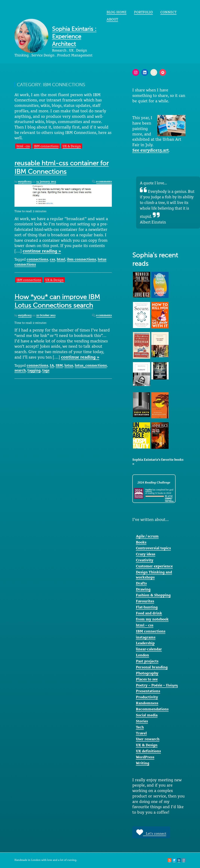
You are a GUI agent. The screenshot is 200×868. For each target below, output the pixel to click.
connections (37, 259)
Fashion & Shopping (153, 595)
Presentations (148, 691)
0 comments (104, 182)
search (20, 370)
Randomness (147, 703)
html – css (145, 625)
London (142, 655)
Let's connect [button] (151, 832)
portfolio (143, 12)
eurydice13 (25, 182)
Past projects (147, 661)
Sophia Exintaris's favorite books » (158, 462)
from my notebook (152, 619)
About (112, 19)
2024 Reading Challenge (154, 482)
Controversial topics (153, 548)
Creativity (145, 560)
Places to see (147, 679)
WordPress (145, 757)
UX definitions (148, 751)
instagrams (146, 637)
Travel (141, 733)
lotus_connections (91, 365)
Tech (140, 727)
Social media (147, 715)
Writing (143, 763)
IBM (59, 365)
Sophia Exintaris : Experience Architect (74, 36)
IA (52, 365)
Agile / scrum (147, 536)
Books (141, 542)
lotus (69, 365)
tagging (34, 370)
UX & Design (72, 146)
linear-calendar (149, 649)
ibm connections (81, 259)
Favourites (145, 601)
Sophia (149, 490)
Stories (142, 721)
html (61, 259)
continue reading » (42, 251)
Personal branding (152, 667)
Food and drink (149, 613)
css (52, 259)
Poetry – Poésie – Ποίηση (157, 685)
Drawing (143, 589)
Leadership (145, 643)
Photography (147, 673)
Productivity (147, 697)
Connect (168, 12)
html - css (23, 146)
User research (148, 739)
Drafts (141, 583)
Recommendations (152, 709)
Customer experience (154, 566)
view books (169, 501)
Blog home (117, 12)
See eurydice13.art (151, 150)
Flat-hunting (147, 607)
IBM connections (46, 146)
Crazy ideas (146, 554)
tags (46, 370)
